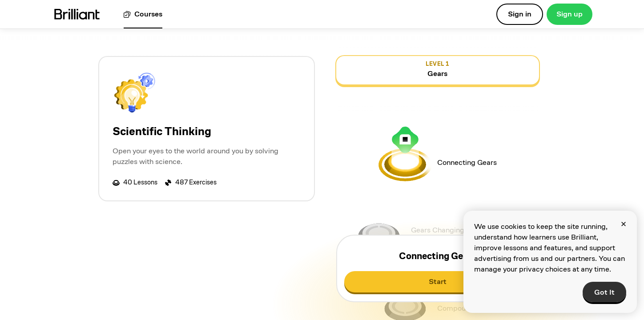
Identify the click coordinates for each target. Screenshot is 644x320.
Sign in (520, 14)
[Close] (624, 224)
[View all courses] (143, 14)
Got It (604, 292)
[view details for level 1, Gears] (438, 70)
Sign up (570, 14)
